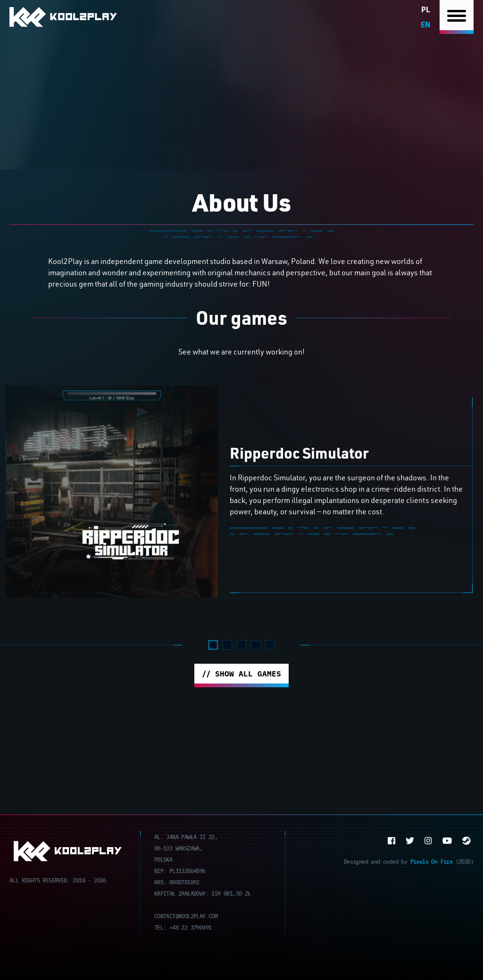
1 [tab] (213, 645)
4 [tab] (256, 645)
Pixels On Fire (432, 861)
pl (426, 9)
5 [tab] (270, 645)
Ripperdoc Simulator (299, 453)
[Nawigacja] (457, 17)
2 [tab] (227, 645)
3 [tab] (241, 645)
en (425, 24)
